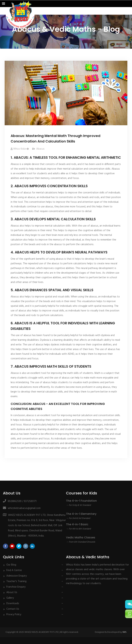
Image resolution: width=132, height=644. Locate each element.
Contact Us (13, 609)
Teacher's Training (16, 581)
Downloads (13, 603)
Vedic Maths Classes (81, 537)
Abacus (40, 149)
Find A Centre (14, 570)
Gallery (10, 598)
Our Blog (11, 565)
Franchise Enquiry (16, 587)
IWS (125, 632)
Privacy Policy (14, 614)
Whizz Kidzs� (21, 149)
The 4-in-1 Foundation (81, 501)
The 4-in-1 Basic (77, 524)
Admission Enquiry (16, 576)
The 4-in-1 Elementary (81, 514)
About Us (12, 592)
